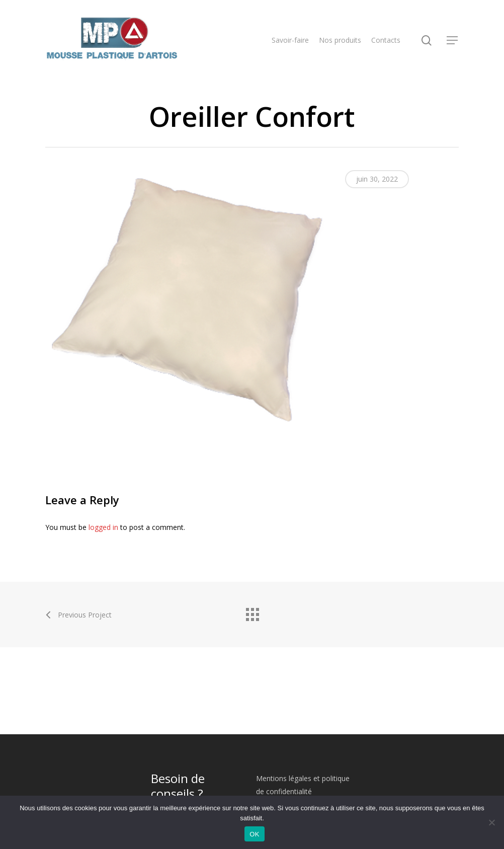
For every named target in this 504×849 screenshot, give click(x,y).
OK (254, 834)
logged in (103, 527)
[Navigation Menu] (453, 41)
